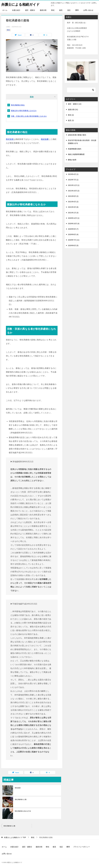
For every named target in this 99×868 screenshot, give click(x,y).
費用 (77, 10)
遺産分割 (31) (73, 110)
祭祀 (53, 10)
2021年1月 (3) (73, 213)
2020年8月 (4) (73, 234)
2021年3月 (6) (73, 207)
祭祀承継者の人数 (21, 799)
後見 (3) (71, 120)
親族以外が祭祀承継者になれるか (24, 111)
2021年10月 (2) (74, 191)
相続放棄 (45, 139)
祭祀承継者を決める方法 (23, 811)
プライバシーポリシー (82, 847)
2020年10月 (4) (74, 224)
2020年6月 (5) (73, 245)
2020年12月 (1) (74, 218)
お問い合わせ (88, 10)
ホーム (5, 10)
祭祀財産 (10, 139)
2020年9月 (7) (73, 229)
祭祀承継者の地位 (18, 105)
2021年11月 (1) (74, 185)
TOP (15, 837)
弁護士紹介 (16, 10)
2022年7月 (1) (73, 180)
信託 (69, 10)
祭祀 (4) (71, 115)
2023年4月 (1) (73, 174)
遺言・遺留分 (30, 10)
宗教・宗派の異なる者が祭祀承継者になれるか (29, 116)
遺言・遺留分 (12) (75, 104)
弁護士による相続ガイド (21, 4)
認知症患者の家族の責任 (77, 135)
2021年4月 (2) (73, 202)
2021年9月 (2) (73, 196)
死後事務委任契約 (75, 149)
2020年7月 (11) (74, 240)
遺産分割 (43, 10)
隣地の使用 (72, 160)
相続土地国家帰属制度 (76, 154)
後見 (61, 10)
